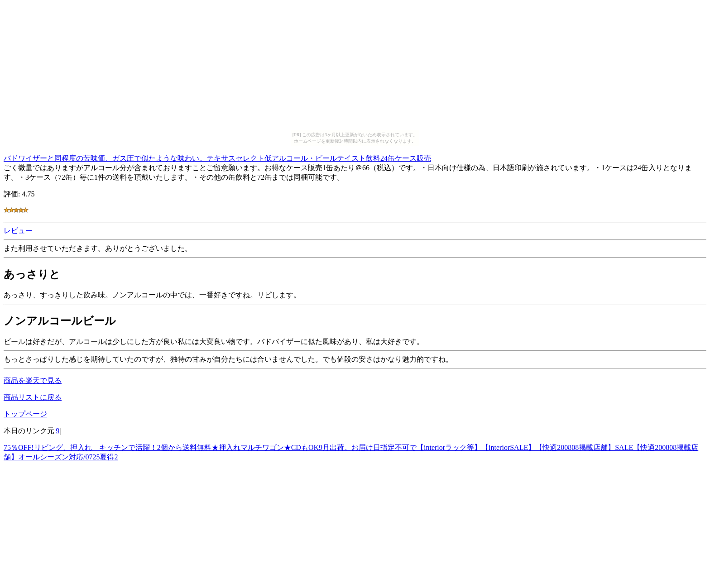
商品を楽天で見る (33, 380)
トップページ (25, 414)
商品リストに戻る (33, 397)
